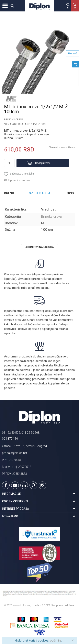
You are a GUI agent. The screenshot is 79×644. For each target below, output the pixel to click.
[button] (12, 6)
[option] (39, 56)
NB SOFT (45, 605)
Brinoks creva (14, 119)
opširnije (55, 641)
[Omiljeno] (68, 6)
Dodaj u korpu (43, 163)
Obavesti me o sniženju (62, 147)
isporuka (10, 333)
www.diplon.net (22, 605)
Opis (70, 193)
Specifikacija (40, 193)
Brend (9, 193)
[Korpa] (75, 10)
